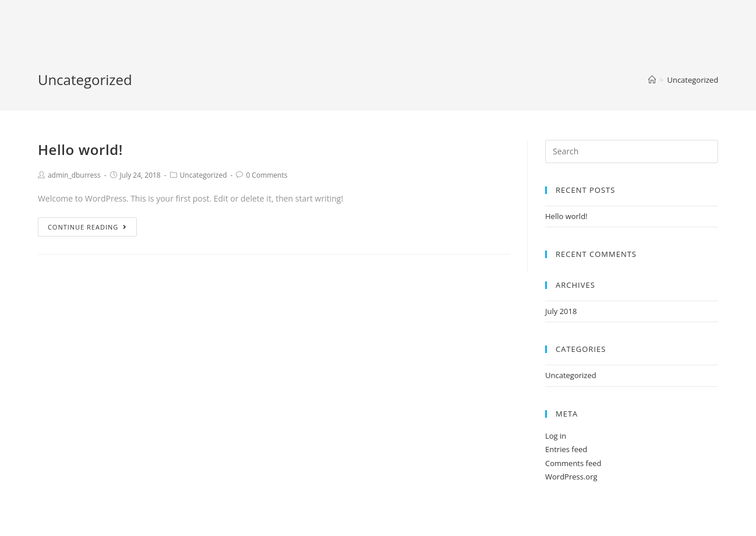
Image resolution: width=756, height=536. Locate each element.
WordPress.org (571, 477)
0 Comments (266, 175)
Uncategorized (204, 175)
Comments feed (573, 463)
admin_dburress (74, 175)
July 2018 (561, 311)
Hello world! (80, 149)
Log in (556, 436)
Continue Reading (87, 227)
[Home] (652, 80)
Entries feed (566, 449)
